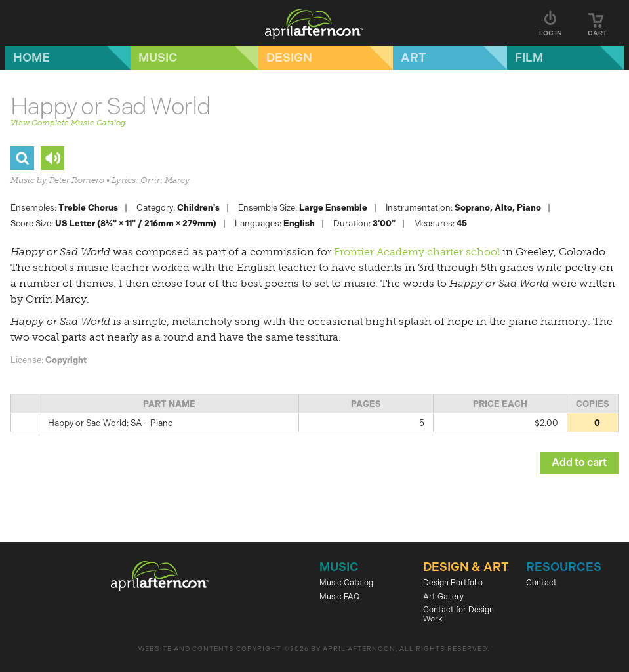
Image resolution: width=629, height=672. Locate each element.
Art (414, 58)
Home (31, 58)
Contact (541, 583)
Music (158, 58)
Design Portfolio (453, 583)
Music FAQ (339, 597)
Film (529, 58)
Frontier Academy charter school (417, 252)
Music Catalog (346, 583)
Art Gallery (443, 597)
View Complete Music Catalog (68, 123)
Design (289, 58)
